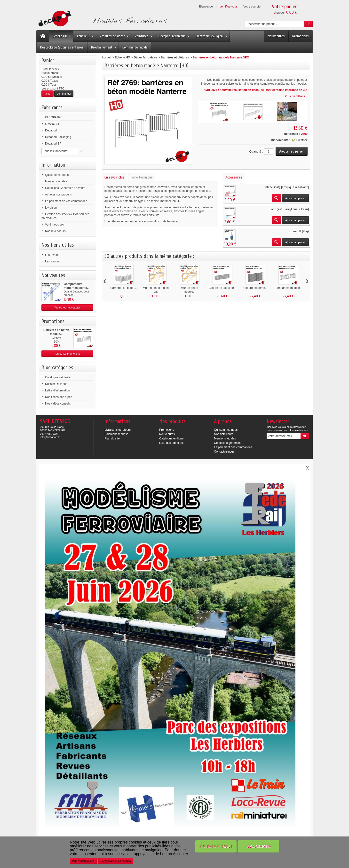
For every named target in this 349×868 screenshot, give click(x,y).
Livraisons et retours (118, 430)
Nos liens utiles (58, 245)
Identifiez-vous (228, 7)
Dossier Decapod (56, 384)
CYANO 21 (52, 124)
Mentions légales (56, 181)
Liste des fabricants (172, 443)
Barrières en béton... (123, 288)
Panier (48, 60)
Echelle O (85, 36)
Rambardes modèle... (288, 288)
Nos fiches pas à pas (59, 397)
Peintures (144, 36)
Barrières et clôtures (175, 57)
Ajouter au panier (295, 198)
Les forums (52, 261)
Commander (64, 94)
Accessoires (234, 177)
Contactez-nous (224, 452)
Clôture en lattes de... (222, 288)
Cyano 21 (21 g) (299, 231)
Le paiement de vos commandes (66, 201)
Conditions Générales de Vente (65, 188)
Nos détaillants (224, 434)
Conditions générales (228, 443)
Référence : (292, 134)
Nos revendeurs (55, 231)
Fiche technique (142, 177)
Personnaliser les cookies (116, 861)
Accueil (107, 57)
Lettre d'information (57, 390)
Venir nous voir (55, 225)
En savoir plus (114, 177)
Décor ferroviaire (145, 57)
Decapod (51, 130)
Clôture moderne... (255, 288)
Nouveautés (276, 36)
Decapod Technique (174, 36)
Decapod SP (53, 144)
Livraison (51, 208)
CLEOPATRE (54, 117)
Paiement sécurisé (116, 434)
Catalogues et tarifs (58, 377)
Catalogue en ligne (171, 438)
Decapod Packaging (58, 137)
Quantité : (256, 152)
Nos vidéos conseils (58, 404)
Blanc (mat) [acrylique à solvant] (287, 187)
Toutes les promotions (67, 354)
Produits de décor (114, 36)
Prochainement (104, 47)
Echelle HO (62, 36)
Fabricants (52, 107)
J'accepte (259, 846)
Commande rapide (135, 47)
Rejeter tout (216, 846)
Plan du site (112, 438)
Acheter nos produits (58, 195)
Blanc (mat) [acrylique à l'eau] (289, 209)
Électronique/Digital (212, 36)
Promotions (301, 36)
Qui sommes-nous (57, 175)
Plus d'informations (83, 861)
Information (53, 165)
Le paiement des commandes (233, 447)
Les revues (52, 255)
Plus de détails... (296, 96)
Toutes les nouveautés (67, 308)
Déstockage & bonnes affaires (62, 47)
